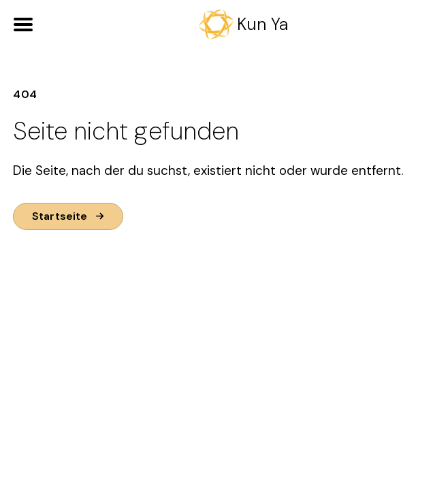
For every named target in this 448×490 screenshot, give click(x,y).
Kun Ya (262, 24)
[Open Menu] (23, 24)
